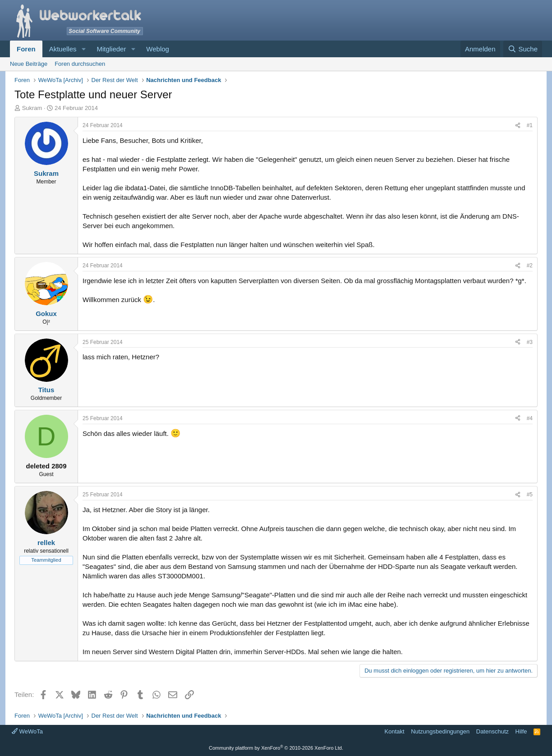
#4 (530, 418)
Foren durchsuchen (80, 64)
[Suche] (523, 49)
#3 (530, 342)
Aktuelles (63, 49)
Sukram (32, 108)
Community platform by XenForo (276, 748)
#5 (530, 495)
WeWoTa (27, 731)
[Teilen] (518, 126)
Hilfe (521, 731)
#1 (530, 125)
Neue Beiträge (29, 64)
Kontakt (395, 731)
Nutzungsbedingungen (440, 731)
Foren (26, 49)
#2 (530, 266)
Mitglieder (111, 49)
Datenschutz (492, 731)
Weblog (158, 49)
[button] (83, 49)
